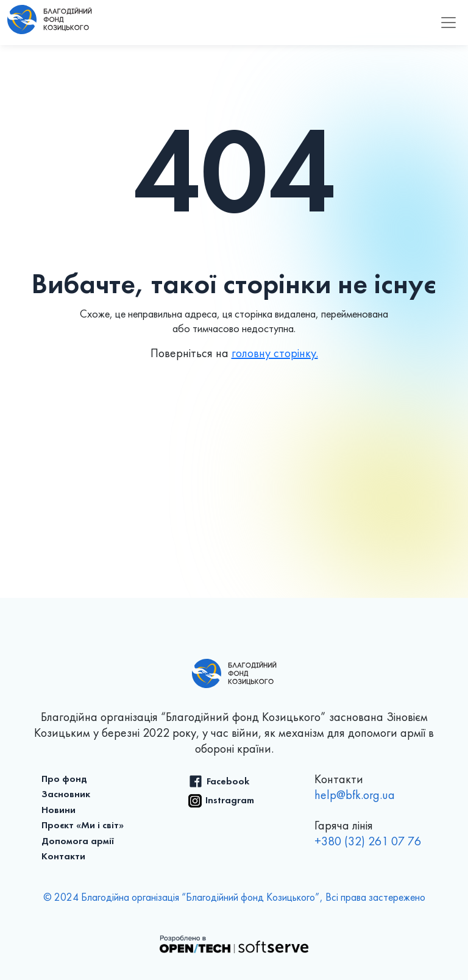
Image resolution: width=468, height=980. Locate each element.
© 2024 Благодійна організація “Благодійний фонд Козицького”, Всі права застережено (234, 898)
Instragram (230, 801)
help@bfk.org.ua (355, 796)
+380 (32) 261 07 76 (368, 842)
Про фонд (64, 779)
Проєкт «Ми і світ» (83, 826)
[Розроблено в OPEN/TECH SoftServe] (234, 943)
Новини (58, 811)
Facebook (228, 782)
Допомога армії (78, 842)
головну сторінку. (275, 354)
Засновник (66, 795)
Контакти (63, 857)
